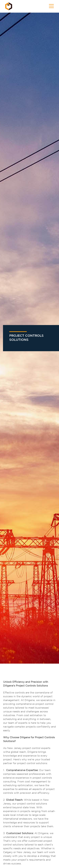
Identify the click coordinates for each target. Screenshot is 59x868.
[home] (8, 6)
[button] (51, 6)
